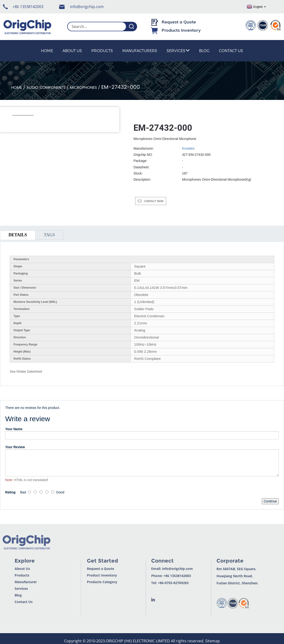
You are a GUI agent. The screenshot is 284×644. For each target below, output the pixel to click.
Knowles (188, 148)
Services (178, 51)
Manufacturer (16, 582)
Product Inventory (92, 575)
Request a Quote (179, 22)
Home (47, 51)
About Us (72, 51)
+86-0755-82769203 (164, 583)
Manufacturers (140, 51)
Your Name (14, 429)
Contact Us (231, 51)
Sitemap (213, 641)
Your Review (15, 447)
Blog (204, 51)
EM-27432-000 (121, 87)
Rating (10, 492)
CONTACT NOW (154, 201)
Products (102, 51)
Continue (270, 501)
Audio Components (46, 88)
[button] (15, 122)
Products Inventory (181, 30)
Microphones (83, 88)
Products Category (93, 582)
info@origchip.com (87, 7)
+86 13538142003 (28, 7)
